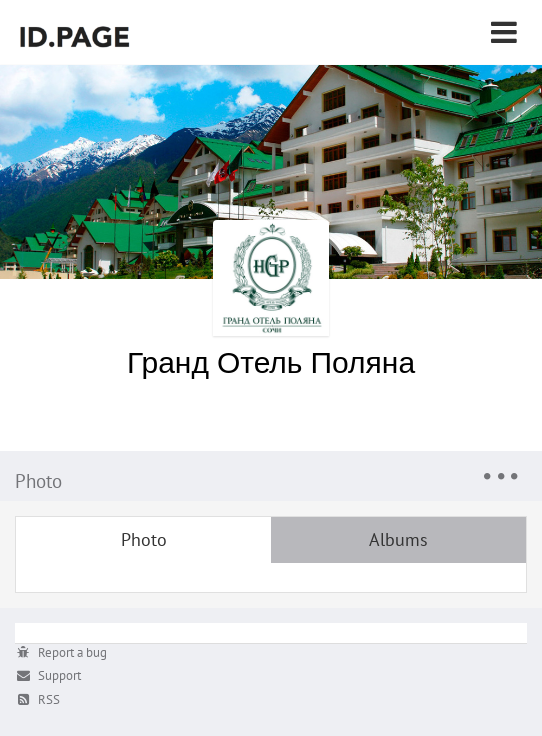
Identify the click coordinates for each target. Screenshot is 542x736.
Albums (398, 539)
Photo (144, 539)
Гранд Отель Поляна (271, 361)
